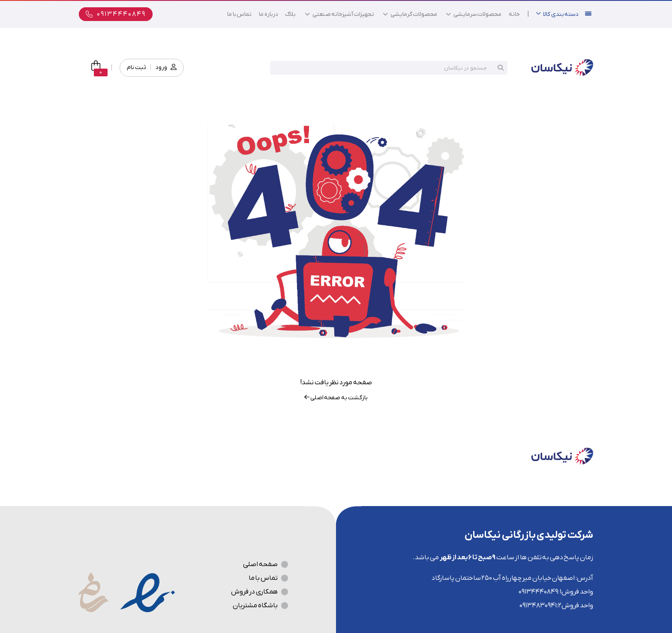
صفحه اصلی (260, 564)
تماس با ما (263, 578)
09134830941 (538, 606)
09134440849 (538, 592)
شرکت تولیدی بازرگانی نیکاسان (529, 535)
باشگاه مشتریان (255, 606)
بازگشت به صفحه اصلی (336, 398)
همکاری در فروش (254, 592)
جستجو (501, 68)
